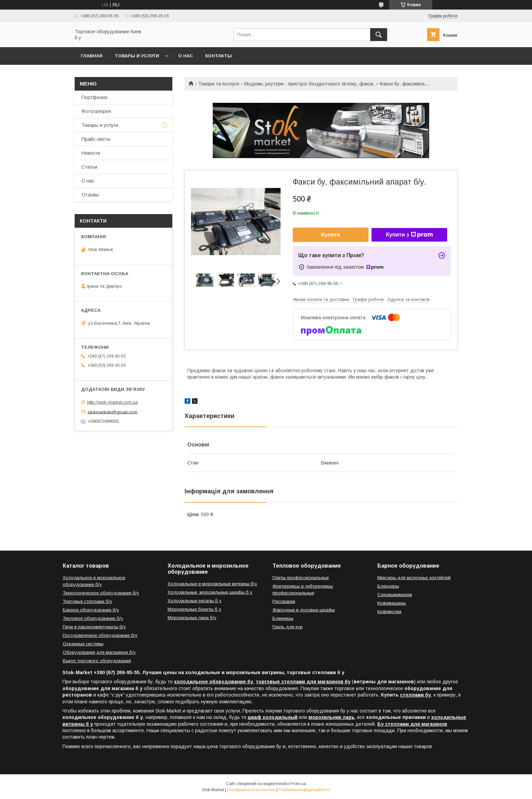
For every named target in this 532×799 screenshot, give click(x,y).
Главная (92, 56)
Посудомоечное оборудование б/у (100, 635)
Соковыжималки (395, 595)
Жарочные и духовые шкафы (304, 610)
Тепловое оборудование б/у (93, 618)
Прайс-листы (96, 139)
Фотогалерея (96, 111)
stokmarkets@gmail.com (112, 412)
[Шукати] (379, 35)
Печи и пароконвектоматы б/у (94, 627)
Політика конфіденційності (304, 790)
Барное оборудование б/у (91, 610)
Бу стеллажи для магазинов (412, 724)
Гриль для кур (288, 627)
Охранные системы (83, 644)
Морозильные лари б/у (192, 618)
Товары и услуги (137, 56)
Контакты (218, 56)
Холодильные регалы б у (195, 601)
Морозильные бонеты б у (194, 609)
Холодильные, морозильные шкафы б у (210, 592)
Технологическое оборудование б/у (101, 593)
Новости (91, 153)
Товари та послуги (219, 84)
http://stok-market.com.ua (112, 402)
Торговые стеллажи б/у (88, 601)
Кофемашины (392, 603)
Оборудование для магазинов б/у (99, 652)
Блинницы (283, 618)
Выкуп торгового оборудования (97, 661)
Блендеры (388, 586)
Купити (331, 235)
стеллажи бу (415, 695)
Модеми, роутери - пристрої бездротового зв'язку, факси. (309, 84)
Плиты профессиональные (301, 578)
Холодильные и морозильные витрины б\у (212, 584)
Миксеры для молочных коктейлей (414, 578)
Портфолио (94, 97)
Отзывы (90, 195)
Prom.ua (298, 784)
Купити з (409, 235)
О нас (186, 56)
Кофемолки (389, 612)
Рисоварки (284, 601)
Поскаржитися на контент (251, 790)
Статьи (89, 167)
